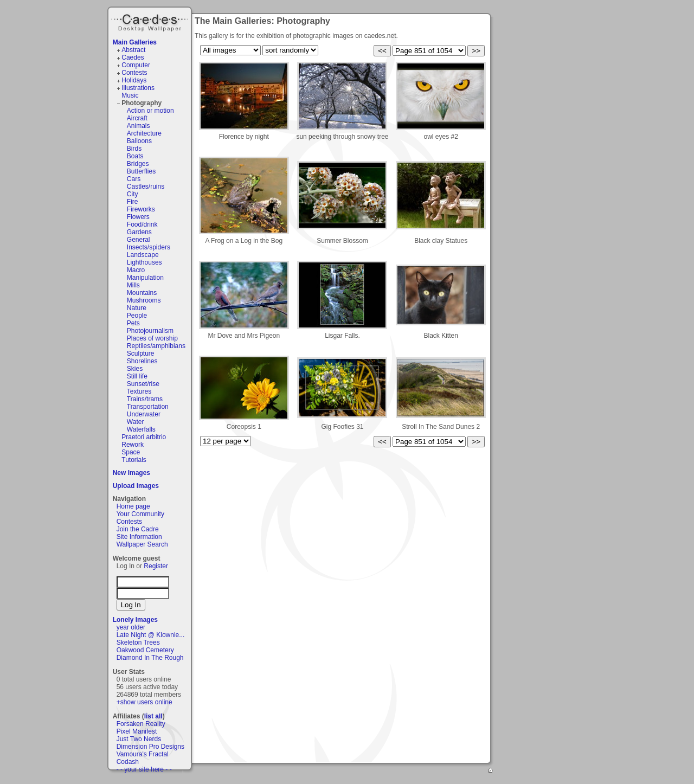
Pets (133, 323)
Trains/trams (145, 399)
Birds (134, 149)
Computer (136, 65)
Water (136, 422)
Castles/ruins (146, 187)
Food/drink (142, 224)
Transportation (148, 407)
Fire (133, 202)
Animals (139, 126)
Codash (128, 762)
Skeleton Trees (138, 642)
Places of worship (152, 338)
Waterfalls (141, 429)
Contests (134, 73)
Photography (142, 103)
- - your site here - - (144, 769)
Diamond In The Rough (150, 658)
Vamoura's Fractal (143, 754)
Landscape (143, 255)
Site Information (139, 537)
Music (130, 95)
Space (131, 452)
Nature (137, 308)
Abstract (133, 50)
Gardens (139, 232)
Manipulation (145, 278)
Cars (134, 179)
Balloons (139, 141)
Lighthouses (144, 262)
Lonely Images (135, 620)
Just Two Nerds (139, 739)
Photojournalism (150, 331)
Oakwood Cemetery (145, 650)
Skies (135, 369)
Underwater (144, 414)
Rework (133, 445)
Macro (136, 270)
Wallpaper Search (142, 544)
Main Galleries (135, 42)
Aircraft (137, 118)
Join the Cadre (138, 529)
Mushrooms (144, 300)
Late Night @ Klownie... (151, 635)
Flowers (138, 217)
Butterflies (141, 171)
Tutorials (134, 460)
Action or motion (150, 111)
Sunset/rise (143, 384)
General (139, 240)
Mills (133, 285)
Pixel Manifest (137, 731)
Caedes (151, 21)
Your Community (140, 514)
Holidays (134, 80)
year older (131, 627)
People (137, 316)
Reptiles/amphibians (156, 346)
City (133, 194)
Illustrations (138, 88)
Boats (135, 156)
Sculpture (141, 354)
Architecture (144, 133)
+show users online (144, 702)
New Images (131, 473)
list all (153, 716)
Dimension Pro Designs (150, 747)
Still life (137, 376)
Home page (133, 506)
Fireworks (141, 209)
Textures (139, 391)
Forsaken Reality (141, 724)
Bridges (138, 164)
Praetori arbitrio (144, 437)
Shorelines (142, 361)
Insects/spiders (149, 247)
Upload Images (136, 486)
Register (156, 566)
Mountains (142, 293)
